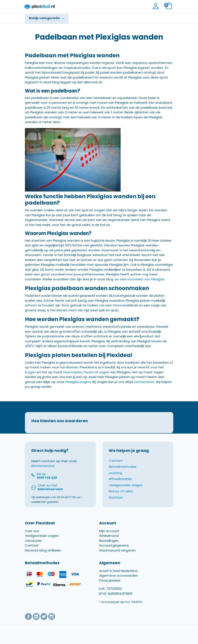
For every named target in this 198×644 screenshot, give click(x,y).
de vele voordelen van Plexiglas (140, 279)
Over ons (32, 531)
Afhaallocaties (120, 479)
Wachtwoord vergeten (117, 550)
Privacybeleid (110, 580)
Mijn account (109, 531)
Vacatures (33, 541)
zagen (104, 372)
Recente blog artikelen (43, 550)
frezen (89, 372)
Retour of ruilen (121, 491)
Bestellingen (109, 541)
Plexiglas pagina (78, 382)
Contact (116, 461)
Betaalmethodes (123, 467)
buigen (30, 372)
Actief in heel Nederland (118, 571)
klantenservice (43, 466)
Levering (115, 473)
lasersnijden (73, 372)
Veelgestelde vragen (126, 485)
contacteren (144, 382)
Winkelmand (109, 536)
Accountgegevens (114, 545)
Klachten (116, 497)
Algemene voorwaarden (118, 575)
